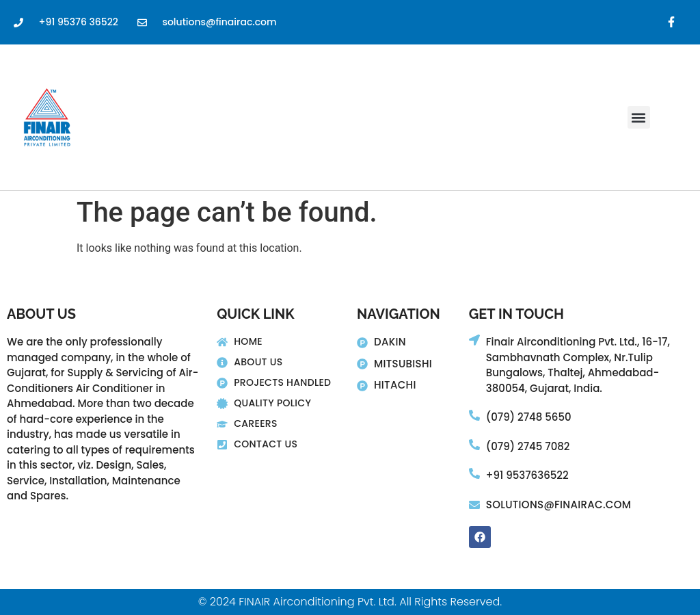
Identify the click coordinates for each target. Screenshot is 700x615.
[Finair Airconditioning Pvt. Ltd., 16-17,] (474, 340)
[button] (639, 117)
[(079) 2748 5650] (474, 415)
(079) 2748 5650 (529, 417)
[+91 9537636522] (474, 473)
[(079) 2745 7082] (474, 445)
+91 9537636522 (527, 475)
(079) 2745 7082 (528, 446)
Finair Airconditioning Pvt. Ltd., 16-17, (578, 342)
